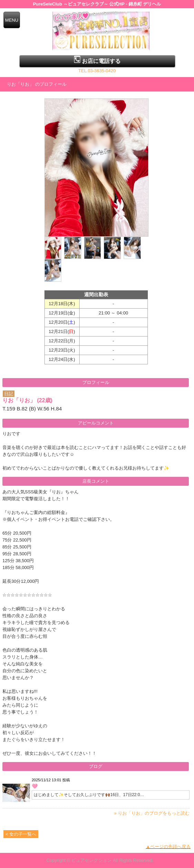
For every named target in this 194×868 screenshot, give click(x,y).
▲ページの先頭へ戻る (168, 846)
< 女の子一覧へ (21, 834)
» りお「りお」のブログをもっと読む (152, 813)
